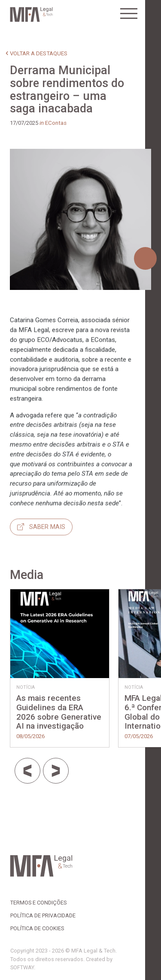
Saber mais (41, 551)
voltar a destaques (39, 53)
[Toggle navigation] (129, 14)
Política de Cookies (37, 928)
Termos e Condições (38, 903)
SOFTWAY (22, 967)
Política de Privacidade (43, 915)
